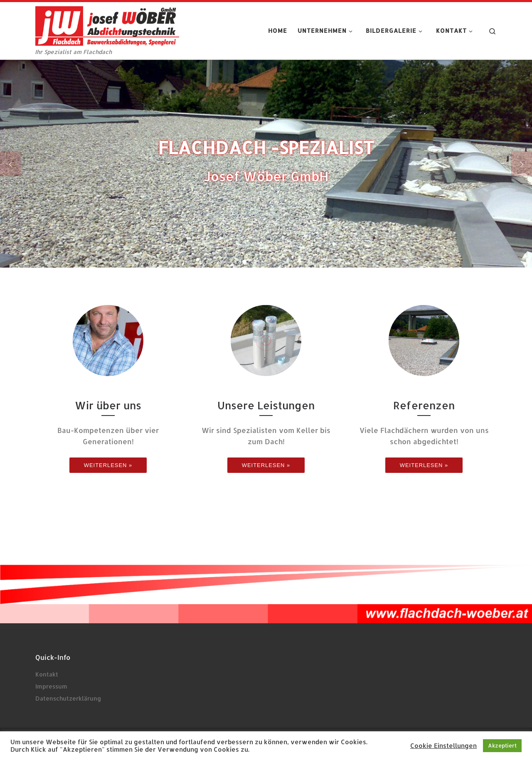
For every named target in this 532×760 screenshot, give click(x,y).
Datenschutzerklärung (68, 698)
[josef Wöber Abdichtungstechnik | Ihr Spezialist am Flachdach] (107, 25)
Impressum (51, 686)
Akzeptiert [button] (502, 745)
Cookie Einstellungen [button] (443, 746)
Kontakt (47, 674)
